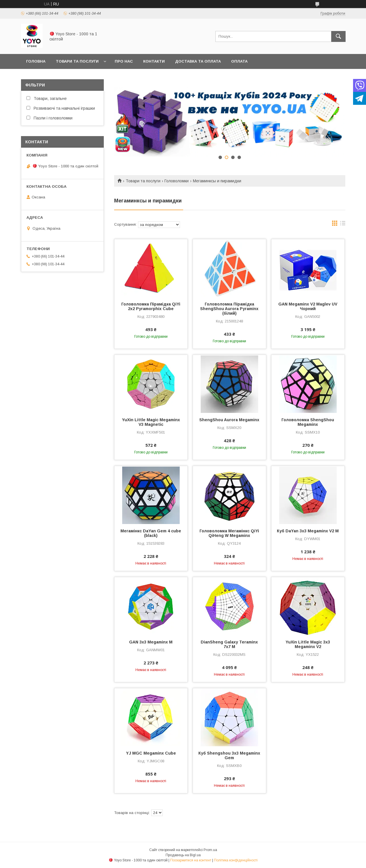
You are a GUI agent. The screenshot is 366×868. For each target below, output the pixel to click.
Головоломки (177, 181)
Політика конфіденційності (236, 860)
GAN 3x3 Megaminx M (151, 642)
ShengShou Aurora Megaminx (229, 420)
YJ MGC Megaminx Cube (151, 753)
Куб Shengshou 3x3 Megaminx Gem (229, 755)
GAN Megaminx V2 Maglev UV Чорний (308, 306)
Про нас (124, 61)
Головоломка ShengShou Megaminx (308, 422)
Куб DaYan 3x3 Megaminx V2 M (308, 531)
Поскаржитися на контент (191, 860)
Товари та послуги (77, 61)
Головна (36, 61)
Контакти (154, 61)
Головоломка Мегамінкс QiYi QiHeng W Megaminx (229, 533)
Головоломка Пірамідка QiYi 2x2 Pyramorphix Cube (151, 306)
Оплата (239, 61)
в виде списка (343, 225)
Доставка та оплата (198, 61)
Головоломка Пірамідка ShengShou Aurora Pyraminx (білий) (229, 309)
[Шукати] (338, 36)
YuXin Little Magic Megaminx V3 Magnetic (151, 422)
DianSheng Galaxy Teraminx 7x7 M (229, 644)
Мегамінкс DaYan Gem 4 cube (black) (151, 533)
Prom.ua (210, 850)
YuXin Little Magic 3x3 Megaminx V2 (308, 644)
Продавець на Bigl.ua (183, 855)
